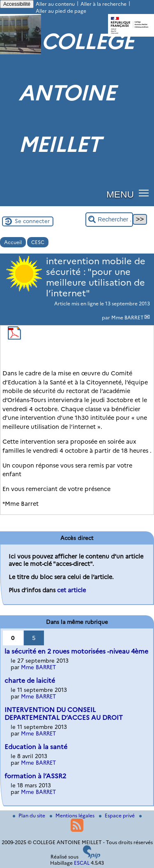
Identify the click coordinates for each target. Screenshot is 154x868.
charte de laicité (30, 681)
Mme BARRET (128, 318)
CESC (38, 242)
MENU (120, 194)
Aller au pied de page (61, 11)
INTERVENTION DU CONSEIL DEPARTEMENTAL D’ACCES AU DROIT (64, 714)
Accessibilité (17, 4)
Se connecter (32, 221)
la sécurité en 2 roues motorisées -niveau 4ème (76, 651)
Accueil (13, 242)
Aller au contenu (55, 4)
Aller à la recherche (103, 4)
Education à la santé (36, 747)
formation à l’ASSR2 (35, 776)
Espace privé (117, 816)
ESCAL (82, 863)
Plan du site (30, 816)
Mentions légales (73, 816)
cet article (71, 590)
